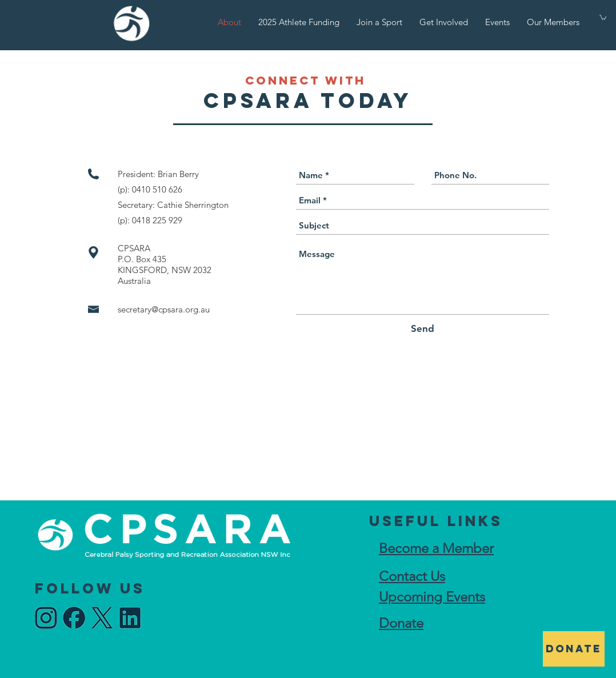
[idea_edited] (46, 618)
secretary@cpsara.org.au (164, 309)
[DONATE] (574, 649)
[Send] (423, 329)
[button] (603, 17)
